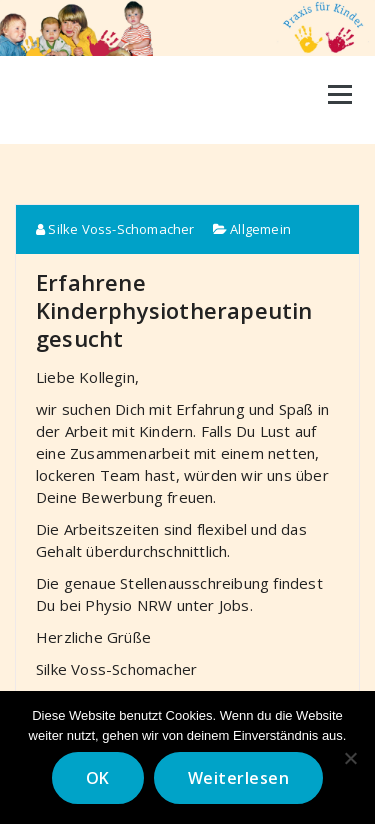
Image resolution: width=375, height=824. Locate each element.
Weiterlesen (239, 778)
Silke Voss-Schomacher (115, 229)
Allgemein (260, 229)
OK (98, 778)
